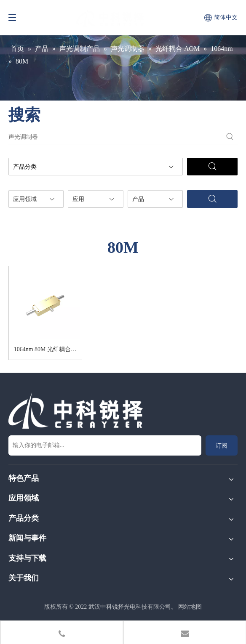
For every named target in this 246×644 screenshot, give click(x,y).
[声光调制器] (115, 137)
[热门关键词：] (230, 137)
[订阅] (222, 445)
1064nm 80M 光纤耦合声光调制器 (45, 351)
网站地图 (190, 607)
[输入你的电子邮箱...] (105, 445)
